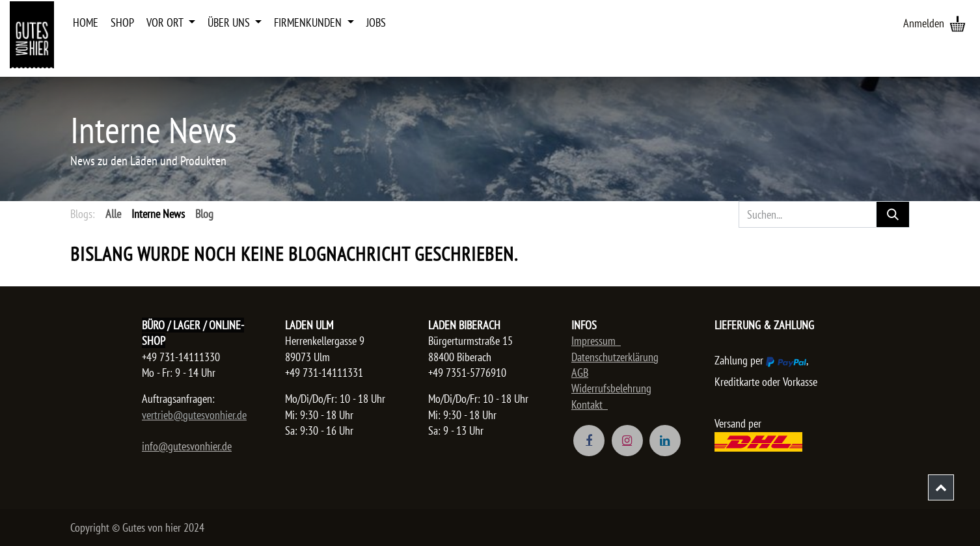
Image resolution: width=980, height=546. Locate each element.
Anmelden (924, 23)
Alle (113, 214)
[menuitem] (86, 23)
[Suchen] (893, 214)
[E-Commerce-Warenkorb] (957, 23)
